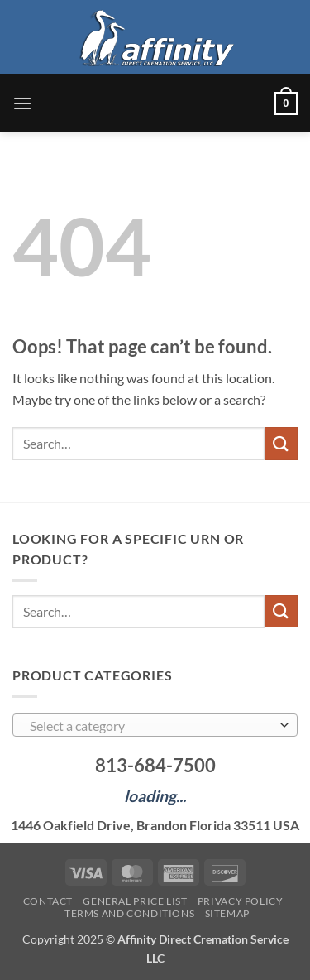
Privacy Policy (241, 901)
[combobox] (155, 725)
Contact (48, 901)
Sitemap (227, 913)
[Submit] (281, 443)
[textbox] (151, 726)
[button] (22, 103)
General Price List (135, 901)
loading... (155, 796)
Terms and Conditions (129, 913)
